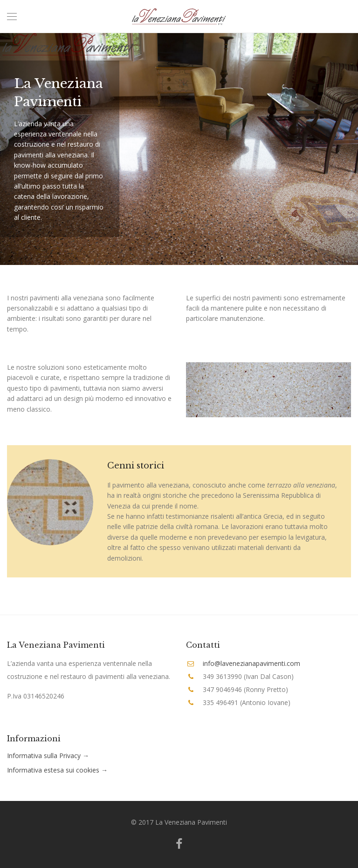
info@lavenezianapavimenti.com (251, 663)
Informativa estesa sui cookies (53, 770)
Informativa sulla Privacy (44, 756)
